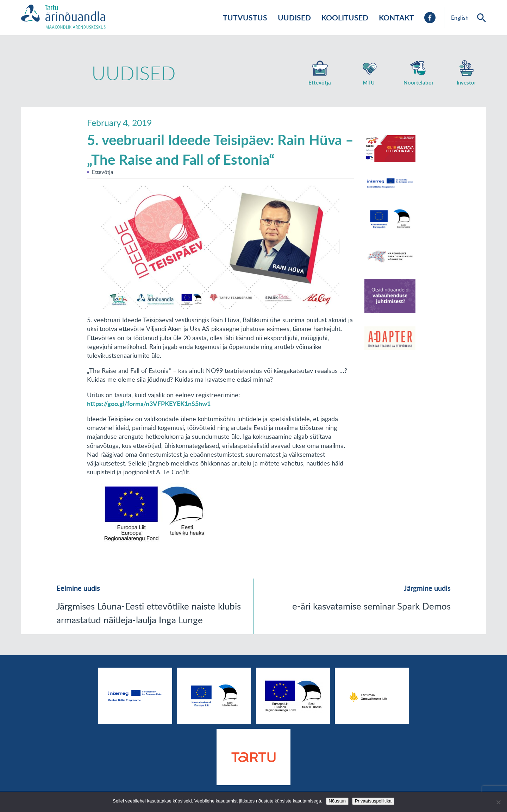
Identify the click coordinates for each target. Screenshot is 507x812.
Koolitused (345, 17)
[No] (498, 802)
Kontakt (396, 17)
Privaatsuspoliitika (373, 801)
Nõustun (337, 801)
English (460, 18)
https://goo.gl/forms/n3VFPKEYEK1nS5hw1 (149, 404)
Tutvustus (245, 17)
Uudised (294, 17)
